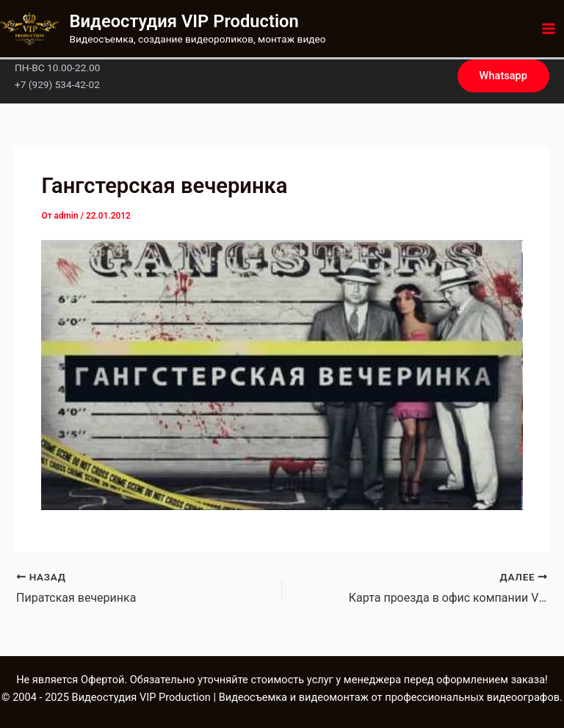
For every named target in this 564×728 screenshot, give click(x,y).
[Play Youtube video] (282, 375)
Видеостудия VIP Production (184, 21)
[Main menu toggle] (549, 29)
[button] (503, 76)
